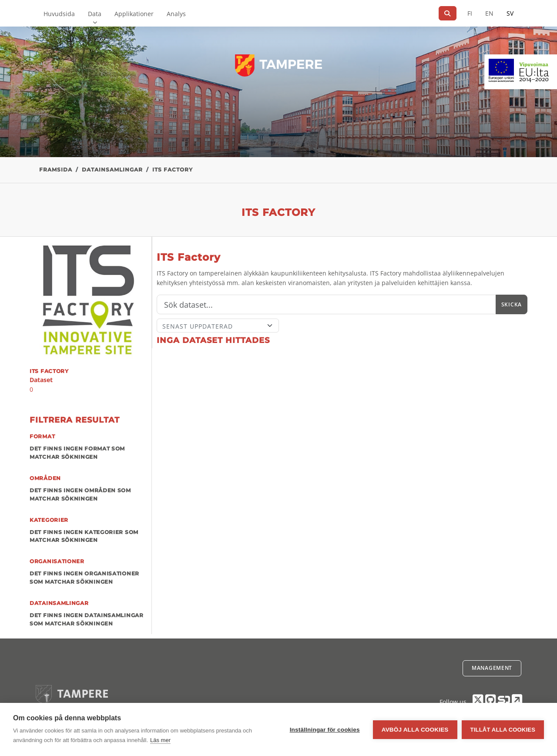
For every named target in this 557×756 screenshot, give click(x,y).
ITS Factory (173, 170)
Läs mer (160, 740)
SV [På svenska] (510, 13)
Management (492, 668)
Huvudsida (59, 14)
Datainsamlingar (112, 170)
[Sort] (218, 326)
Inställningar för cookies (325, 730)
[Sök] (448, 13)
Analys (176, 14)
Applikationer (134, 14)
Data (95, 14)
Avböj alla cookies (415, 730)
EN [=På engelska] (489, 13)
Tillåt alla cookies (503, 730)
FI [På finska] (470, 13)
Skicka (512, 304)
